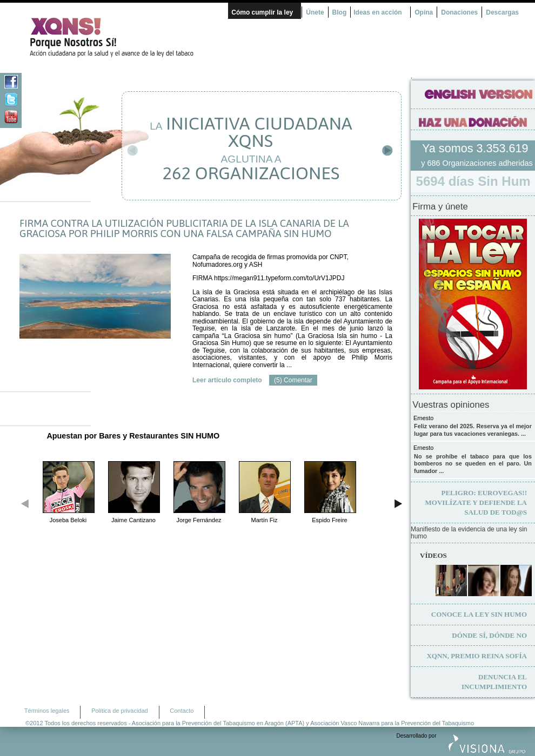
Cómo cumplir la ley (262, 12)
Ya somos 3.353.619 (477, 148)
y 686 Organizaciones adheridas (477, 163)
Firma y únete (440, 207)
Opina (424, 12)
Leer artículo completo (227, 380)
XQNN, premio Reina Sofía (477, 656)
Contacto (182, 711)
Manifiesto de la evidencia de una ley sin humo (469, 533)
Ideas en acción (377, 12)
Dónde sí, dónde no (489, 635)
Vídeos (433, 555)
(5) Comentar (293, 380)
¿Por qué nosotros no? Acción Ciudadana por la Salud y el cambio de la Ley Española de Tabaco (116, 37)
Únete (315, 12)
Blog (340, 12)
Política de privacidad (120, 711)
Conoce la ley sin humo (479, 614)
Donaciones (459, 12)
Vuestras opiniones (451, 405)
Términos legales (47, 711)
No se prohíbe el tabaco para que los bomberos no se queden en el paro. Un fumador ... (473, 464)
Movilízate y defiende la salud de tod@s (476, 502)
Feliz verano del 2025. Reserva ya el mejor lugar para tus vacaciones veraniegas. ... (473, 430)
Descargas (502, 12)
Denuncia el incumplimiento (494, 682)
